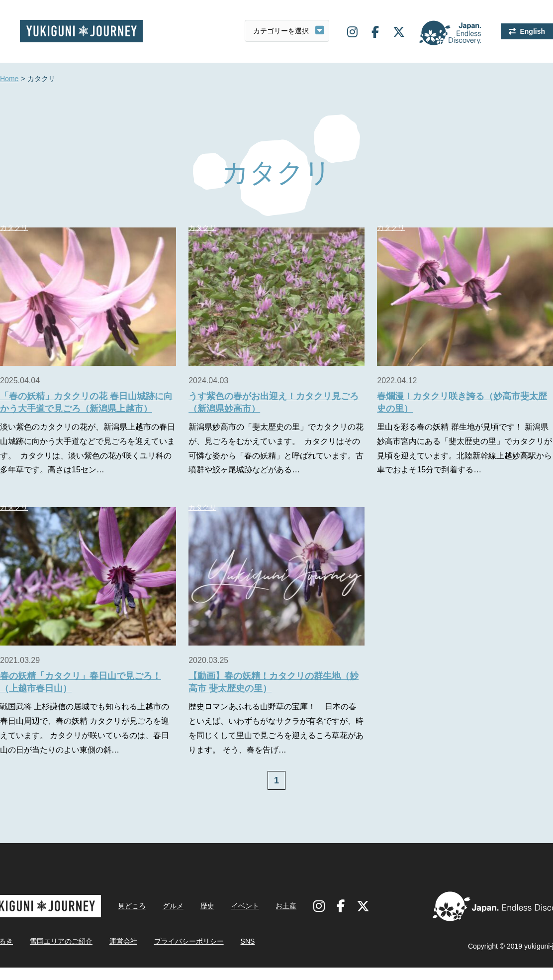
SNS (248, 941)
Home (9, 79)
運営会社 (123, 941)
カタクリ (202, 227)
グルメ (173, 906)
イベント (245, 906)
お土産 (286, 906)
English (532, 31)
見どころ (132, 906)
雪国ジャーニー (81, 31)
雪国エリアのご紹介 (61, 941)
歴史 (207, 906)
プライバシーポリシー (189, 941)
